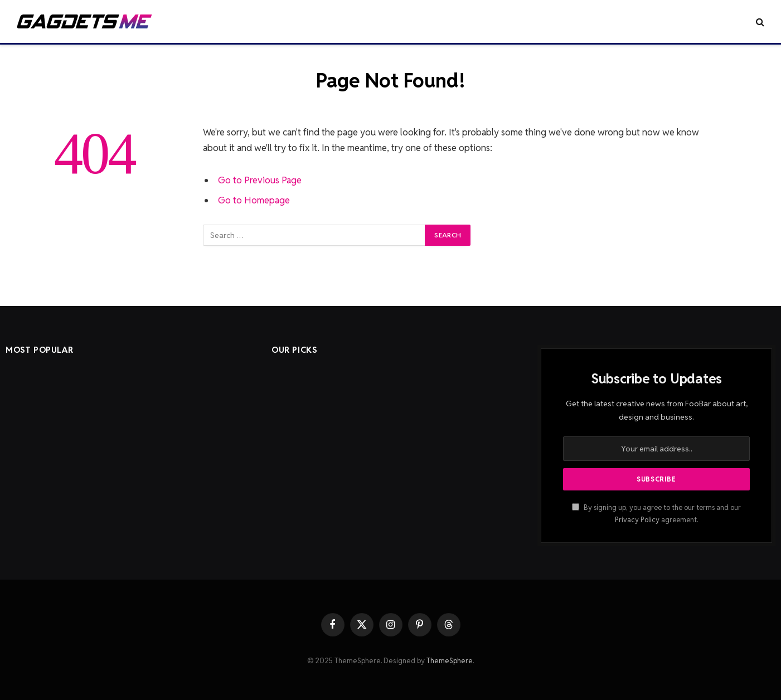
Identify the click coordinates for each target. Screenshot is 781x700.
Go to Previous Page (260, 180)
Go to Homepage (254, 200)
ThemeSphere (450, 661)
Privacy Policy (637, 520)
